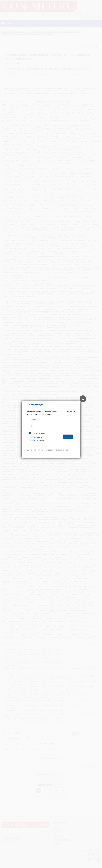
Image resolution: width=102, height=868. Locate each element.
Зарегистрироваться (37, 440)
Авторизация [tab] (36, 404)
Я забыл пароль (35, 437)
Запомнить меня (38, 433)
